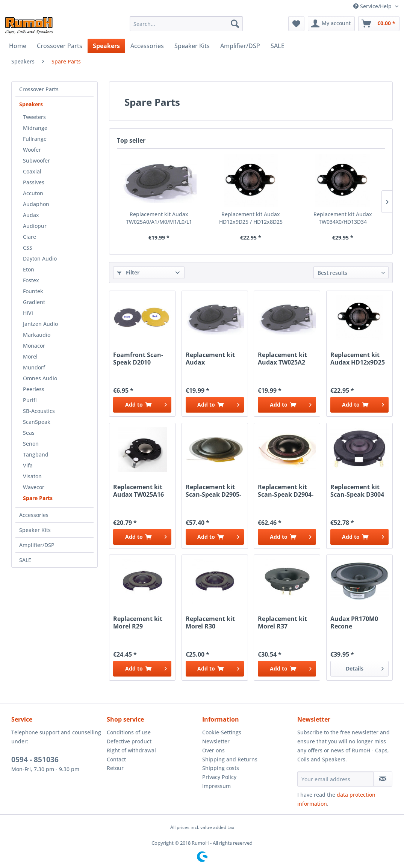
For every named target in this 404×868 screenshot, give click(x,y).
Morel (30, 356)
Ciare (30, 237)
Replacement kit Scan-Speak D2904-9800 (286, 491)
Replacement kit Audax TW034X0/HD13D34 (343, 218)
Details (365, 667)
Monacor (34, 346)
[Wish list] (296, 24)
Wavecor (34, 487)
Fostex (31, 280)
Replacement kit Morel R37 (282, 622)
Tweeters (34, 117)
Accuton (33, 193)
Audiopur (35, 226)
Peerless (34, 389)
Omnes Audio (40, 378)
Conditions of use (129, 732)
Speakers (31, 104)
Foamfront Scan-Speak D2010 (138, 359)
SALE (25, 560)
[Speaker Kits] (192, 46)
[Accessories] (147, 46)
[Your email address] (335, 779)
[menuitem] (186, 24)
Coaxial (32, 171)
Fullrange (35, 139)
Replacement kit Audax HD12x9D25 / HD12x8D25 (251, 218)
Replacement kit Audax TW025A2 (282, 359)
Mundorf (34, 367)
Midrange (35, 128)
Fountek (33, 291)
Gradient (34, 302)
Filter (128, 272)
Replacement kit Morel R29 (138, 622)
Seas (29, 433)
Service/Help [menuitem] (373, 6)
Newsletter (216, 741)
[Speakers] (106, 46)
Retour (115, 768)
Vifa (28, 465)
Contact (116, 759)
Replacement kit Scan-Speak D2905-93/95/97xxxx (213, 491)
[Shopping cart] (379, 24)
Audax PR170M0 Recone (354, 622)
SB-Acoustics (39, 411)
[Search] (235, 24)
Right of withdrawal (131, 750)
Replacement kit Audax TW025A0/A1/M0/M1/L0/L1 (159, 218)
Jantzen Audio (40, 324)
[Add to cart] (142, 405)
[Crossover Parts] (60, 46)
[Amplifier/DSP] (240, 46)
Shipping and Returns (230, 759)
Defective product (129, 741)
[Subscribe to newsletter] (383, 779)
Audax (31, 215)
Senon (31, 444)
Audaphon (36, 204)
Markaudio (37, 335)
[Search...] (186, 24)
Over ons (213, 750)
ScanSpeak (37, 422)
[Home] (18, 46)
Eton (29, 269)
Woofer (32, 150)
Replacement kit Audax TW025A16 (138, 491)
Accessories (34, 515)
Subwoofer (36, 160)
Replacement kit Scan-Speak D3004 (357, 491)
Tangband (36, 454)
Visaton (32, 476)
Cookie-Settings (222, 732)
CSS (28, 248)
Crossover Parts (39, 89)
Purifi (30, 400)
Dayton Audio (40, 258)
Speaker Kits (35, 530)
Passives (34, 182)
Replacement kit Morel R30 (210, 622)
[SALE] (278, 46)
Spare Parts (38, 498)
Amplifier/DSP (37, 545)
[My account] (331, 24)
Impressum (216, 786)
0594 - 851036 (35, 759)
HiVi (28, 313)
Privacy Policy (219, 777)
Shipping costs (221, 768)
